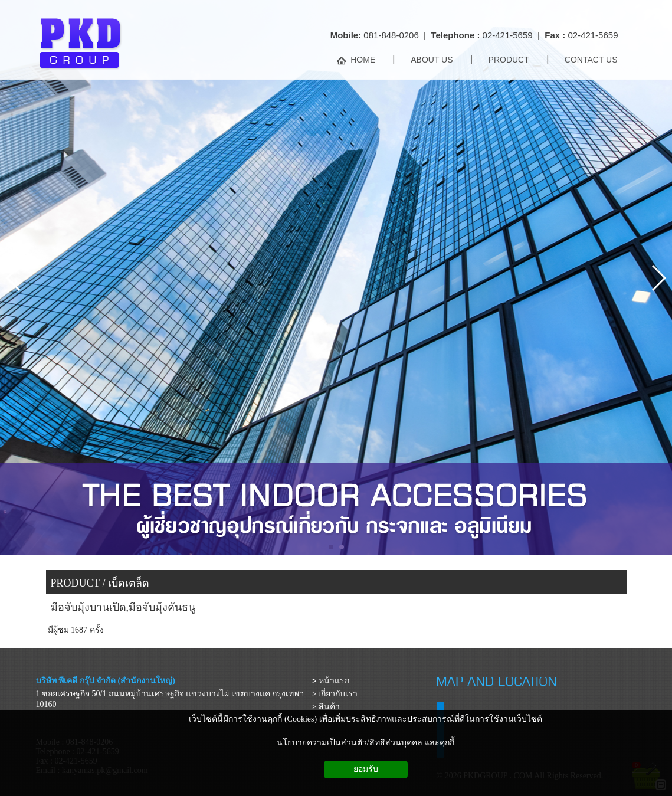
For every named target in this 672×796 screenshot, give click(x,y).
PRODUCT (76, 583)
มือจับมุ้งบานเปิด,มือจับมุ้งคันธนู (123, 607)
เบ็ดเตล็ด (129, 583)
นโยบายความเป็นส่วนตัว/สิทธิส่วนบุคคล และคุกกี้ (365, 743)
